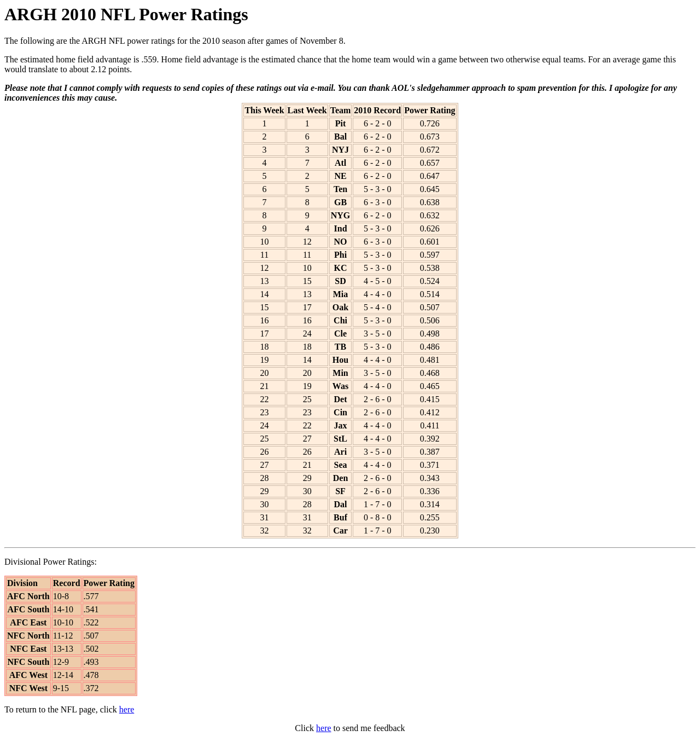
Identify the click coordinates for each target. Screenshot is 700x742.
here (127, 709)
